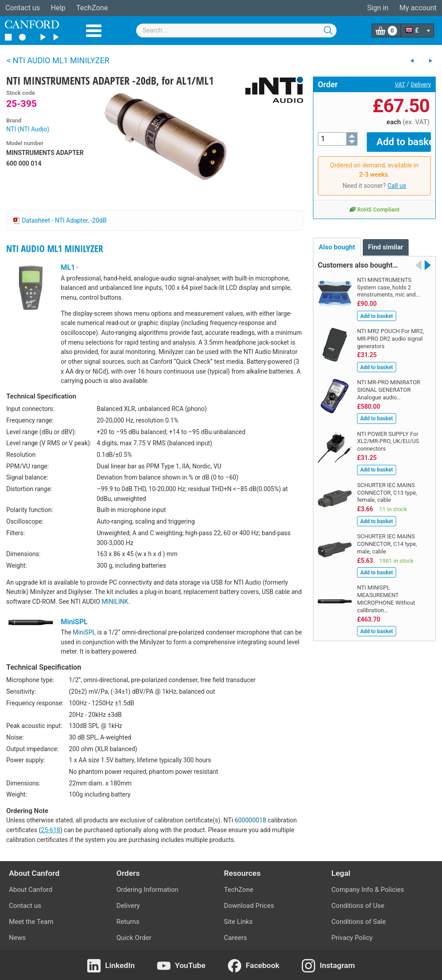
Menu (94, 31)
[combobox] (236, 30)
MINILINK (115, 602)
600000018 (250, 820)
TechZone (92, 8)
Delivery (421, 84)
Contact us (23, 8)
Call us (397, 179)
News (17, 938)
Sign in (378, 8)
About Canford (30, 890)
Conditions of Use (358, 906)
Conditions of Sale (359, 922)
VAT (400, 84)
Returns (128, 922)
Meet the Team (31, 922)
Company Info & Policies (368, 890)
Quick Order (134, 938)
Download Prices (249, 906)
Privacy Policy (352, 938)
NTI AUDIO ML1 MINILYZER (55, 248)
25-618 (51, 830)
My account (418, 8)
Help (58, 8)
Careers (235, 938)
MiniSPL (74, 622)
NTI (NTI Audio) (28, 129)
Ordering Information (148, 890)
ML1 (70, 267)
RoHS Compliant (374, 203)
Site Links (238, 922)
